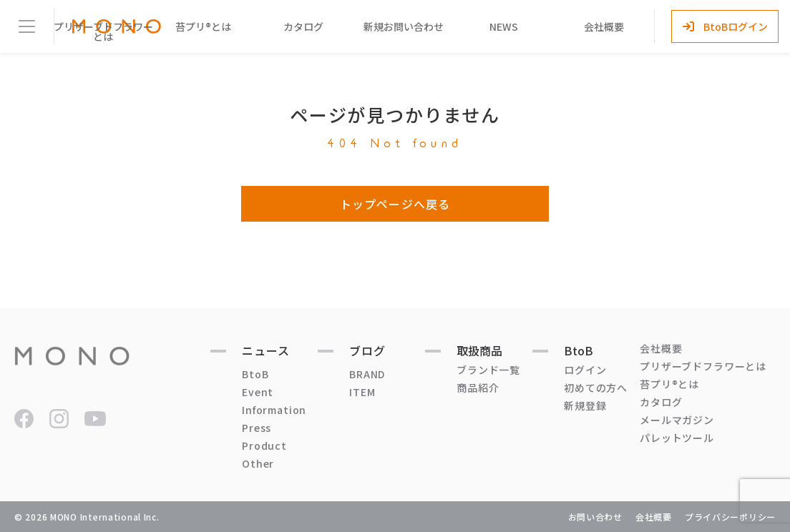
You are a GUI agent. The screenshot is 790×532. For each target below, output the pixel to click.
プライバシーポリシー (730, 517)
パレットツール (677, 438)
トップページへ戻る (395, 204)
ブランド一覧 (488, 370)
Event (258, 392)
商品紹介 (478, 388)
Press (257, 428)
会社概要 (604, 26)
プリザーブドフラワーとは (103, 31)
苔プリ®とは (203, 26)
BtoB (255, 374)
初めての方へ (596, 388)
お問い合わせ (595, 517)
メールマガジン (677, 420)
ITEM (362, 392)
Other (258, 463)
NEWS (504, 26)
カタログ (303, 26)
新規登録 (585, 405)
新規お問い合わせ (404, 26)
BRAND (367, 374)
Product (264, 445)
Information (274, 410)
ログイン (585, 370)
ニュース (266, 350)
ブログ (367, 350)
